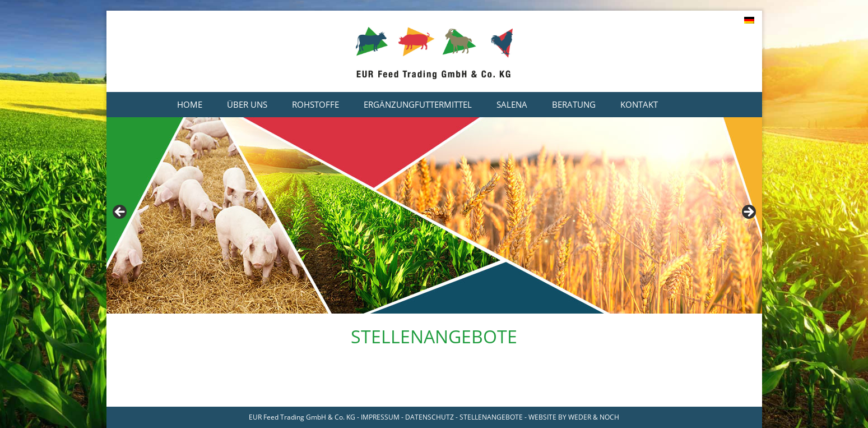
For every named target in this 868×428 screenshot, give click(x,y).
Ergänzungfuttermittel (418, 104)
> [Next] (748, 213)
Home (190, 104)
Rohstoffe (315, 104)
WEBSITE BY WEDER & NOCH (574, 417)
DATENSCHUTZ (430, 417)
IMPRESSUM (380, 417)
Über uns (247, 104)
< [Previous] (120, 213)
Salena (512, 104)
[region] (434, 215)
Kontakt (639, 104)
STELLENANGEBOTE (491, 417)
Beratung (574, 104)
